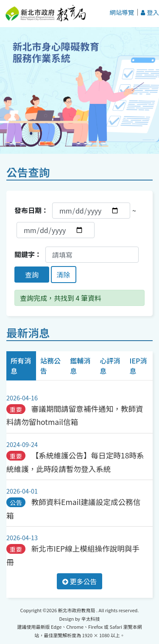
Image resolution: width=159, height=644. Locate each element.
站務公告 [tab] (50, 366)
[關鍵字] (92, 255)
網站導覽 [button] (122, 12)
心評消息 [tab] (110, 366)
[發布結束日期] (56, 230)
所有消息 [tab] (21, 366)
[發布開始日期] (91, 211)
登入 (150, 12)
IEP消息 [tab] (138, 366)
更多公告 (80, 581)
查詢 (32, 275)
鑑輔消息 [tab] (80, 366)
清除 (64, 275)
